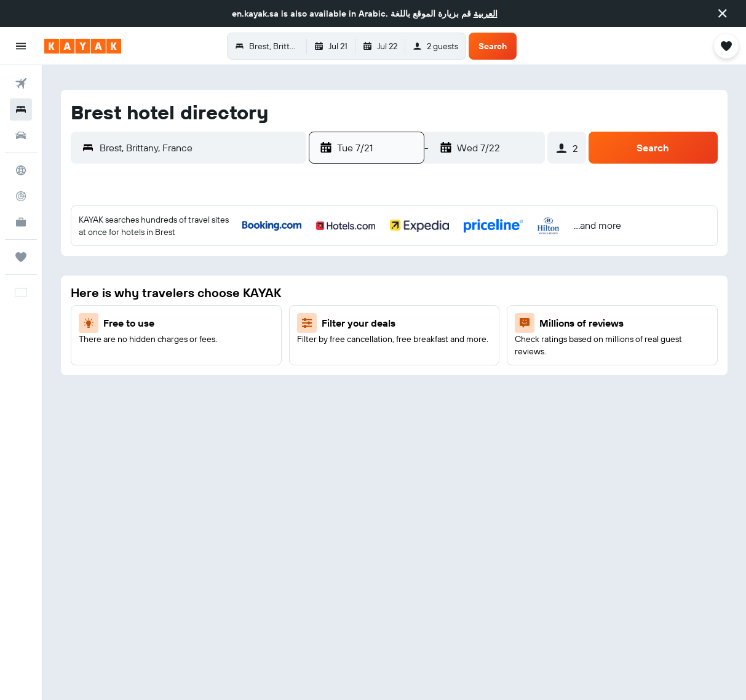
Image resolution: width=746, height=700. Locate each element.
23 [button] (240, 351)
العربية (486, 14)
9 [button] (240, 292)
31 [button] (270, 381)
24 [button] (269, 351)
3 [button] (270, 263)
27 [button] (152, 381)
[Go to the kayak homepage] (83, 46)
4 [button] (299, 263)
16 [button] (240, 322)
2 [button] (240, 263)
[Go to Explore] (21, 170)
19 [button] (122, 351)
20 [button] (151, 351)
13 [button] (152, 322)
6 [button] (152, 292)
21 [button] (181, 351)
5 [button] (122, 292)
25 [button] (299, 351)
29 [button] (210, 381)
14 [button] (181, 322)
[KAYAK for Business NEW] (21, 222)
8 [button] (211, 292)
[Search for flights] (21, 84)
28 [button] (181, 381)
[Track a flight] (21, 196)
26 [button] (122, 381)
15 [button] (211, 322)
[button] (723, 14)
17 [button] (269, 322)
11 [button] (299, 292)
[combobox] (200, 148)
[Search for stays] (21, 109)
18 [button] (299, 322)
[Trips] (21, 257)
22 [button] (210, 351)
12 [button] (122, 322)
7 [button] (181, 292)
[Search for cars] (21, 135)
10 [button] (270, 292)
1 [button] (210, 263)
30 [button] (240, 381)
